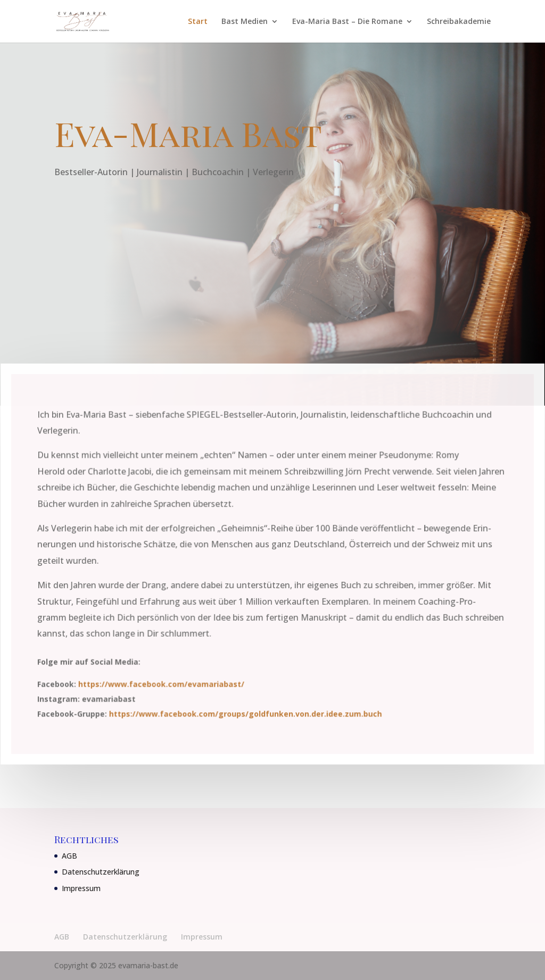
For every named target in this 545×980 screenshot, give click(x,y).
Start (198, 22)
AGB (69, 856)
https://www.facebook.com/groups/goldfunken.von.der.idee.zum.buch (246, 713)
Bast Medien (245, 22)
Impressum (81, 888)
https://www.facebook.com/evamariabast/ (162, 683)
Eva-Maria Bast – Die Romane (347, 22)
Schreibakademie (459, 22)
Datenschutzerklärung (101, 872)
